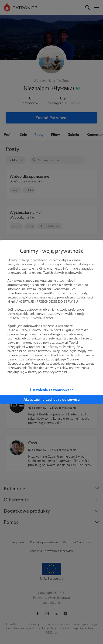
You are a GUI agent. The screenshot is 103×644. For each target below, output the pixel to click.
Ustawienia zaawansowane (52, 390)
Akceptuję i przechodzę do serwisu (52, 399)
